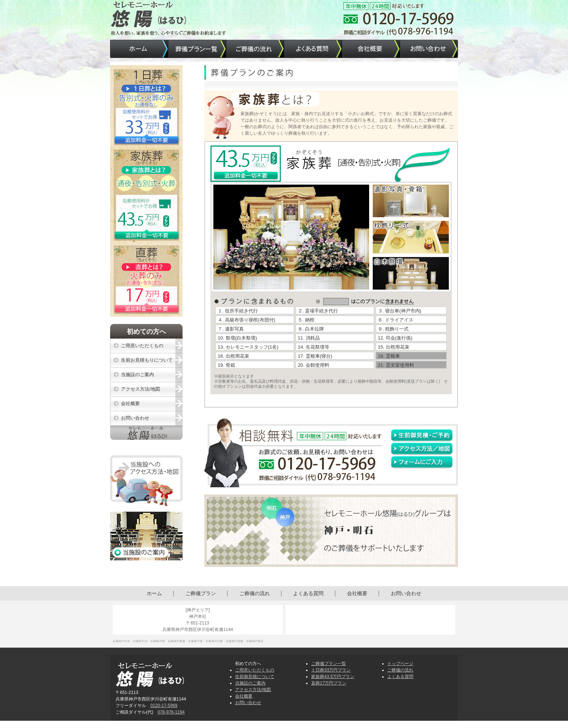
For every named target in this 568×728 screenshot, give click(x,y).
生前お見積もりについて (147, 360)
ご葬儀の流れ (255, 593)
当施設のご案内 (137, 374)
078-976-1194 (171, 712)
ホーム (154, 593)
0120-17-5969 (164, 706)
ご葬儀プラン (201, 593)
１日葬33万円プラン (331, 670)
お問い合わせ (135, 418)
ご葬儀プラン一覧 (329, 664)
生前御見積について (255, 677)
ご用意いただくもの (142, 346)
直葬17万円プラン (329, 683)
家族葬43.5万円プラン (333, 677)
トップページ (400, 664)
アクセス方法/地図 (141, 389)
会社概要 (130, 403)
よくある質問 (308, 593)
